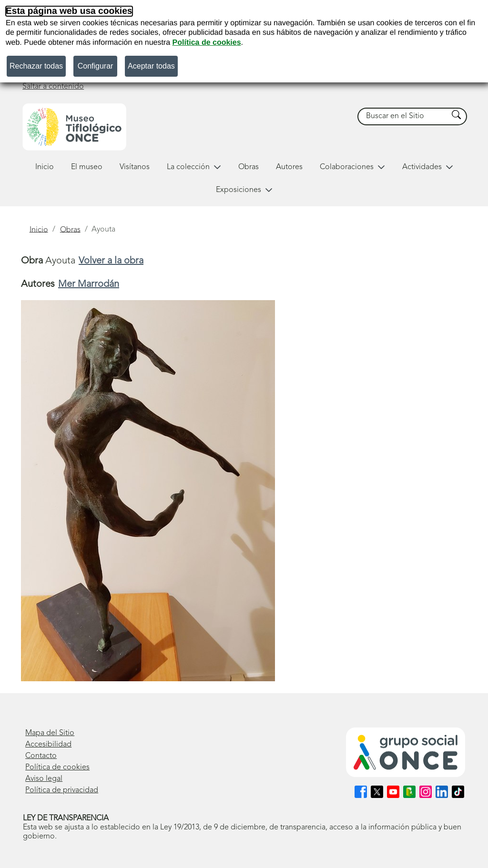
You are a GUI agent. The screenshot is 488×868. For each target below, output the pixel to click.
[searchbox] (403, 116)
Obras (249, 167)
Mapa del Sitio (50, 733)
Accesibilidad (48, 745)
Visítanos (135, 167)
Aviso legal (44, 779)
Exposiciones (244, 190)
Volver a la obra (111, 261)
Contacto (41, 756)
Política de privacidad (62, 790)
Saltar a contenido (53, 87)
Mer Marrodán (89, 284)
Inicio (45, 167)
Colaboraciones (352, 167)
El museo (87, 167)
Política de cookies (207, 43)
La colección (194, 167)
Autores (289, 167)
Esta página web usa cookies (69, 11)
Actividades (428, 167)
